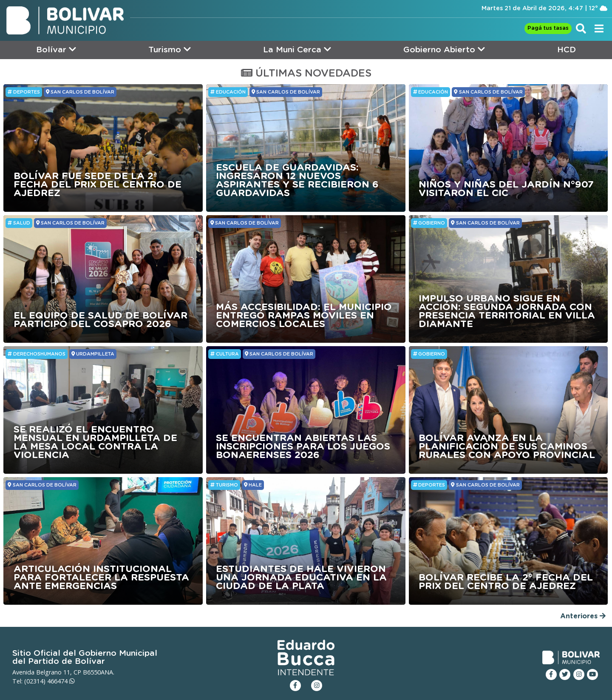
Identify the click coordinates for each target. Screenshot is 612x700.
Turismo (170, 50)
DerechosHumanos (37, 354)
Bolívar (56, 50)
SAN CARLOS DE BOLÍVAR (80, 92)
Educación (228, 92)
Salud (19, 223)
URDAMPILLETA (93, 354)
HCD (567, 50)
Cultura (225, 354)
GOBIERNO (429, 223)
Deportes (24, 92)
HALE (253, 485)
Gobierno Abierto (444, 50)
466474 (61, 681)
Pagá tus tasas (548, 28)
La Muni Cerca (297, 50)
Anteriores (583, 616)
